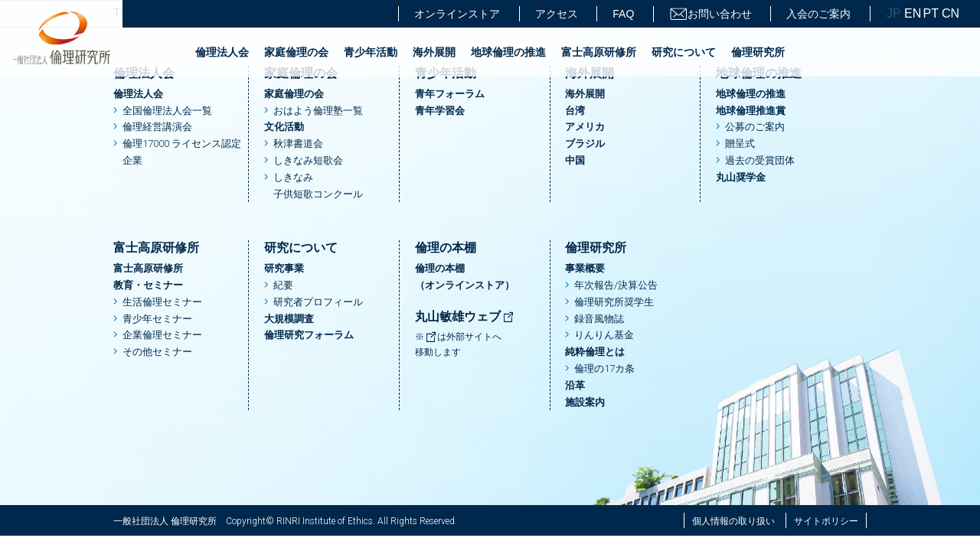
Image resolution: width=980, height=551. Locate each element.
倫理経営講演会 (157, 127)
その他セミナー (157, 352)
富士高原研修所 (599, 52)
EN (912, 14)
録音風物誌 (599, 319)
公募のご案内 (755, 127)
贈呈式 (740, 143)
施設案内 (585, 402)
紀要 (283, 285)
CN (949, 14)
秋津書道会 (298, 143)
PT (931, 14)
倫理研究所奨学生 (614, 302)
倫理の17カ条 (604, 368)
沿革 (575, 385)
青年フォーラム (450, 94)
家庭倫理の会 (296, 52)
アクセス (557, 14)
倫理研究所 (758, 52)
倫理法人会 (222, 52)
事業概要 (585, 268)
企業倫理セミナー (162, 335)
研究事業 (284, 268)
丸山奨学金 (741, 177)
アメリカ (585, 127)
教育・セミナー (148, 285)
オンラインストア (457, 14)
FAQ (623, 14)
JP (894, 14)
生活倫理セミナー (162, 302)
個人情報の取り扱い (733, 521)
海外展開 (434, 52)
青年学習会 (440, 111)
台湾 (575, 111)
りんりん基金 (604, 335)
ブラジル (585, 143)
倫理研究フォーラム (309, 335)
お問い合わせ (710, 14)
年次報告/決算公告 (616, 285)
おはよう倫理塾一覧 (318, 111)
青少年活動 (371, 52)
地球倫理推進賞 (751, 111)
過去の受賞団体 (760, 160)
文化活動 (284, 127)
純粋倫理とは (595, 352)
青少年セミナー (157, 319)
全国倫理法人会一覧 (167, 111)
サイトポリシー (826, 521)
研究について (684, 52)
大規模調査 (289, 319)
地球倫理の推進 (508, 52)
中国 (575, 160)
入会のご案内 (818, 14)
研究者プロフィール (318, 302)
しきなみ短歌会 (308, 160)
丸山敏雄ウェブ (465, 316)
